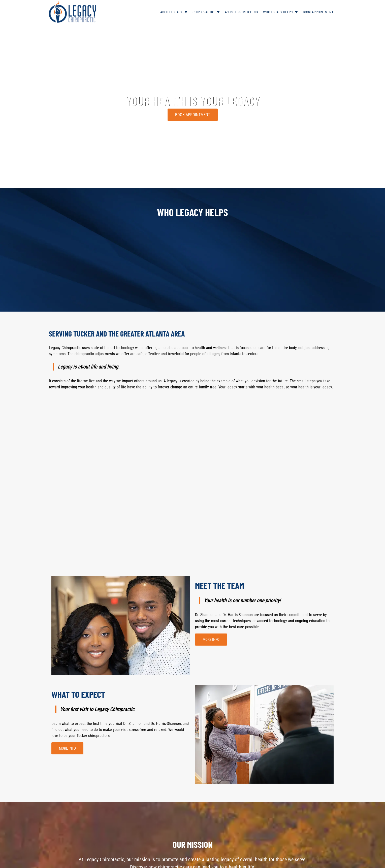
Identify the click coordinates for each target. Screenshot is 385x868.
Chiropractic (203, 12)
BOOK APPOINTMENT (193, 115)
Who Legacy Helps (278, 12)
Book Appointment (318, 12)
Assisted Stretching (241, 12)
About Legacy (171, 12)
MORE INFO (211, 640)
